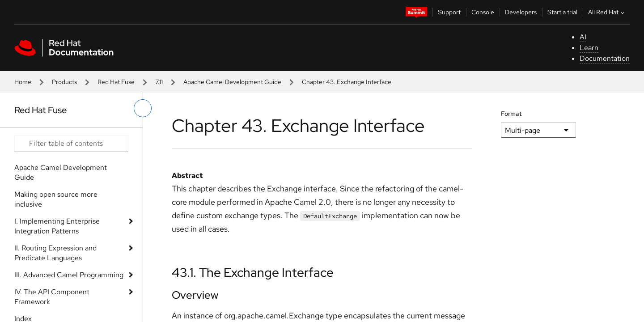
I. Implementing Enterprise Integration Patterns (57, 226)
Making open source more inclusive (56, 199)
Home (23, 82)
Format (511, 114)
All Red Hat (607, 12)
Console (483, 12)
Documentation (605, 58)
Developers (521, 12)
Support (449, 12)
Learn (589, 48)
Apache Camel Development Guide (232, 82)
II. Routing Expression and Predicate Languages (55, 253)
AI (583, 37)
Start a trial (562, 12)
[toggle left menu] (143, 108)
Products (64, 82)
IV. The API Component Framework (52, 297)
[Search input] (71, 144)
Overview (195, 295)
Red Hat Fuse (116, 82)
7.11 (159, 82)
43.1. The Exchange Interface (253, 272)
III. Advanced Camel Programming (69, 275)
